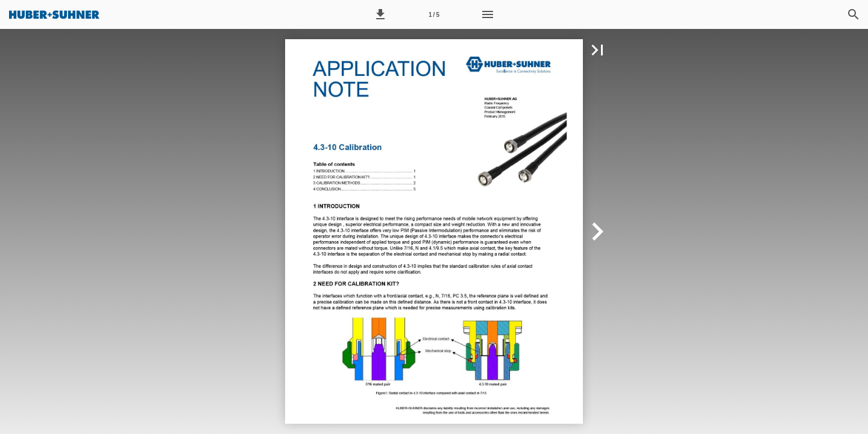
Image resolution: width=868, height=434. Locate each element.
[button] (380, 14)
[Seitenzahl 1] (434, 14)
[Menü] (488, 14)
